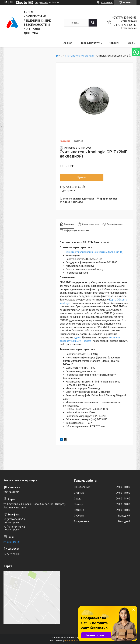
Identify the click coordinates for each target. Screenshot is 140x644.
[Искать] (93, 23)
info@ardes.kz (12, 542)
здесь (77, 338)
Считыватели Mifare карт (80, 56)
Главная (67, 43)
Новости (114, 43)
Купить (82, 177)
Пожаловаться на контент (77, 641)
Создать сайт (41, 2)
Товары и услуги (90, 43)
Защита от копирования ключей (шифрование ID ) (94, 252)
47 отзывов (107, 2)
